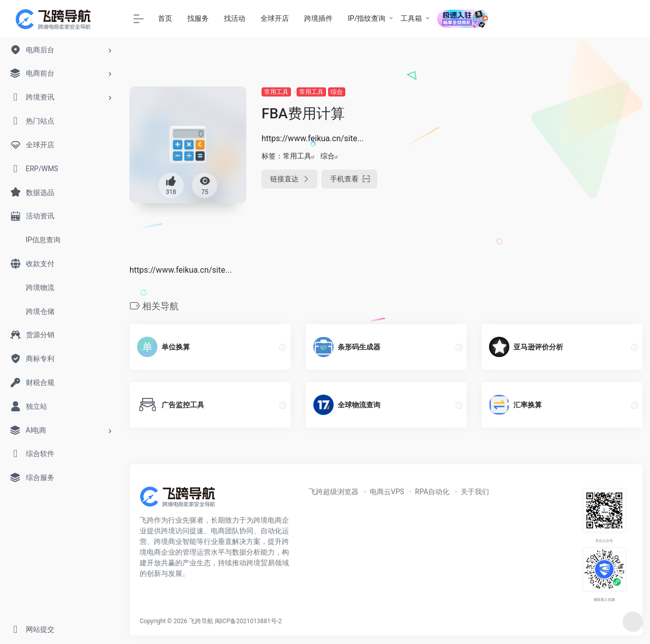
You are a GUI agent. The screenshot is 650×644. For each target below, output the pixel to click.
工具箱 (411, 18)
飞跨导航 (201, 621)
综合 (337, 92)
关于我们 (475, 492)
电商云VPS (387, 492)
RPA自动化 (432, 492)
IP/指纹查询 (367, 18)
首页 (165, 18)
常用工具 (276, 92)
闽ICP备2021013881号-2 (248, 621)
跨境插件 (318, 18)
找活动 (235, 18)
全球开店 (275, 18)
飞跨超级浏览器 (334, 492)
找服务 (198, 18)
